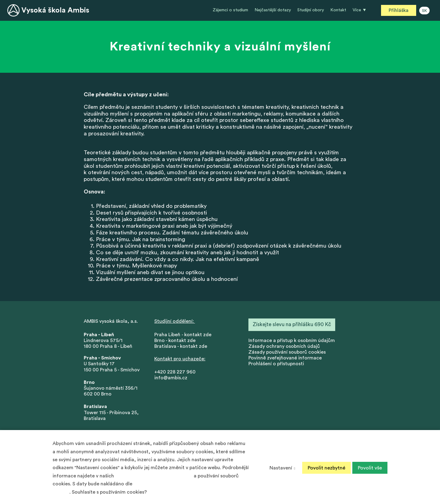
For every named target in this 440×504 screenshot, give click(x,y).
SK (424, 11)
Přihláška (399, 10)
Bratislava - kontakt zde (181, 346)
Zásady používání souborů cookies (287, 352)
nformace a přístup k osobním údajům (292, 340)
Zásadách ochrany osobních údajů (154, 476)
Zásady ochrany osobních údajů (284, 346)
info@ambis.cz (171, 378)
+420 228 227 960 (175, 372)
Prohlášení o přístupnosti (276, 364)
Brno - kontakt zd (174, 340)
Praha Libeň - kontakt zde (184, 335)
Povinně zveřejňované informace (285, 358)
